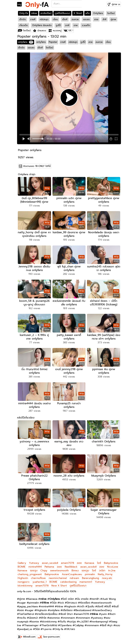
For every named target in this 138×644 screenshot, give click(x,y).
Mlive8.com (29, 637)
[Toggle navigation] (21, 4)
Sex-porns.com (51, 637)
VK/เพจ (71, 629)
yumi (104, 614)
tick (62, 603)
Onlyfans (98, 13)
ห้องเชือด (85, 603)
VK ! (71, 30)
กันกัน (63, 622)
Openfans (66, 625)
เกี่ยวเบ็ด (24, 25)
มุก (111, 625)
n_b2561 (84, 622)
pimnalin (90, 574)
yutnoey (98, 618)
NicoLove (113, 567)
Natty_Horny (105, 574)
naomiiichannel (58, 578)
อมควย (75, 19)
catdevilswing (68, 582)
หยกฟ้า (95, 599)
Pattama (49, 567)
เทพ (76, 25)
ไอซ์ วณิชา (68, 599)
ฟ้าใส (44, 618)
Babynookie (111, 563)
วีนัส (54, 603)
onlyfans (26, 42)
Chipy (44, 571)
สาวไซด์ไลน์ (46, 13)
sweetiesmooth (59, 571)
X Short (78, 13)
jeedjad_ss (26, 629)
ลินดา (113, 614)
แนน (118, 625)
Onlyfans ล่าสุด (27, 174)
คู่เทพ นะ (116, 4)
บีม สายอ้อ (83, 599)
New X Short (59, 586)
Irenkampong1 (100, 622)
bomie (35, 622)
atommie (55, 618)
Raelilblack (71, 567)
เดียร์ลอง (68, 610)
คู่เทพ (113, 19)
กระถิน (23, 618)
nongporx (24, 582)
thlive (60, 607)
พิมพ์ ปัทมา (67, 614)
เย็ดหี (65, 19)
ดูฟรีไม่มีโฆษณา (62, 13)
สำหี (104, 19)
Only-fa (59, 629)
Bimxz (75, 571)
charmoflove (38, 578)
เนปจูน (73, 622)
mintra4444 (35, 567)
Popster (53, 42)
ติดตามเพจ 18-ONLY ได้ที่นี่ (37, 166)
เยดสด (86, 19)
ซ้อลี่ (104, 625)
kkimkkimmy (25, 586)
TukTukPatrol (27, 614)
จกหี (67, 25)
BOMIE (22, 567)
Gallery (22, 563)
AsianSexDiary (103, 610)
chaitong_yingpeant (30, 574)
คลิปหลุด (44, 19)
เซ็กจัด (23, 19)
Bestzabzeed (83, 610)
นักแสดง (42, 30)
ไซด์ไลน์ (111, 13)
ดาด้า (82, 607)
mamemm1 (86, 582)
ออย (79, 563)
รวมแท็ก (86, 25)
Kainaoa (89, 563)
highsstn (71, 607)
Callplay (79, 625)
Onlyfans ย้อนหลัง (42, 25)
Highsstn (23, 578)
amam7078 (67, 563)
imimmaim (69, 618)
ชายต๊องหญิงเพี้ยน (47, 614)
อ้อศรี (100, 607)
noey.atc (107, 578)
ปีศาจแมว (72, 603)
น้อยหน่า (34, 618)
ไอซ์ (99, 563)
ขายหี (33, 19)
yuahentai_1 (40, 582)
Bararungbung (90, 578)
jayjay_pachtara (28, 607)
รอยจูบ (34, 571)
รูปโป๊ (58, 25)
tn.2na (112, 571)
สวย (96, 19)
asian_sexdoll (50, 563)
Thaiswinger (31, 625)
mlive (34, 13)
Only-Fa (24, 13)
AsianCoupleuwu (72, 574)
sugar (22, 603)
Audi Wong (109, 599)
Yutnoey (34, 563)
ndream (74, 578)
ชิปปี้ (109, 607)
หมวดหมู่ (57, 30)
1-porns (47, 629)
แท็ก (88, 13)
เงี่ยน (55, 19)
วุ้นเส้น (91, 607)
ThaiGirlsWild (49, 625)
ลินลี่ (116, 607)
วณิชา (102, 571)
